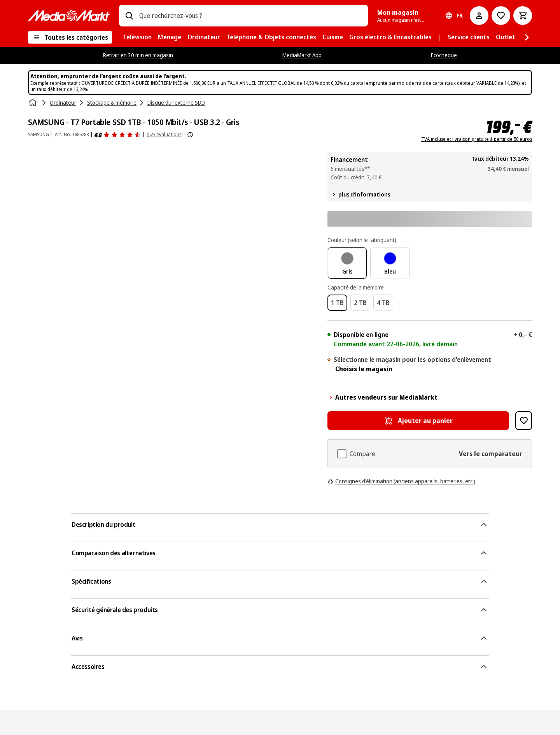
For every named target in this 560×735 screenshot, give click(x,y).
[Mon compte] (479, 16)
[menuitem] (137, 37)
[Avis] (118, 135)
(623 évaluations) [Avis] (164, 134)
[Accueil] (33, 103)
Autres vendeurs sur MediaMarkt (382, 397)
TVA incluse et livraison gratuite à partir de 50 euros (477, 139)
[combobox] (250, 16)
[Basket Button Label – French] (523, 16)
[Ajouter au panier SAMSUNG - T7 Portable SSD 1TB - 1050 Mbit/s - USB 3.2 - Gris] (418, 421)
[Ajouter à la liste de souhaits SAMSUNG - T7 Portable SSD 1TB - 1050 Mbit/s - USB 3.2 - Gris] (524, 421)
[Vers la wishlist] (501, 16)
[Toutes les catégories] (70, 37)
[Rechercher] (129, 16)
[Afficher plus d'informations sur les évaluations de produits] (190, 135)
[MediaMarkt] (69, 16)
